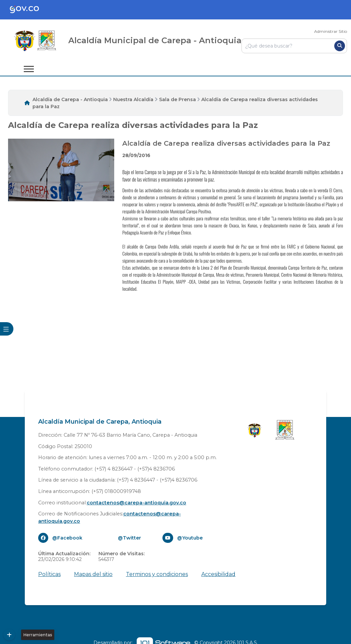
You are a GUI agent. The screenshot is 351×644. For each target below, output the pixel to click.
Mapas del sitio (93, 574)
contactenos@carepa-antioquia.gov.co (136, 503)
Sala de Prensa (178, 99)
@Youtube (190, 538)
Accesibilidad (218, 574)
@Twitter (129, 538)
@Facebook (67, 538)
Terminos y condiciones (157, 574)
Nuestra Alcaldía (133, 99)
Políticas (49, 574)
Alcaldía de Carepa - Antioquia (70, 99)
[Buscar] (340, 46)
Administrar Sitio (331, 31)
